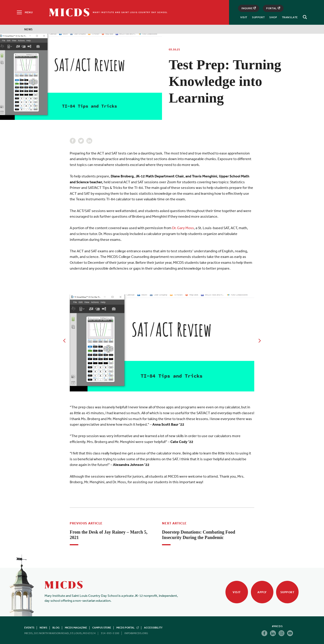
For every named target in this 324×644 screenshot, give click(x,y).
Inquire (249, 8)
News (29, 29)
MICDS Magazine (76, 628)
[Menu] (24, 12)
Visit (244, 17)
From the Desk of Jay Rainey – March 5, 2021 (109, 535)
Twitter (81, 141)
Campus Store (102, 628)
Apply (262, 592)
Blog (56, 628)
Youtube (290, 633)
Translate (290, 17)
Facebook (73, 141)
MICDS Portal (128, 628)
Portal (273, 8)
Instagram (281, 633)
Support (258, 17)
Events (29, 628)
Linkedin (89, 141)
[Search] (304, 17)
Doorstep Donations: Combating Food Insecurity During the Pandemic (199, 535)
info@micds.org (136, 633)
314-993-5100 (110, 633)
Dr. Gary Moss (183, 228)
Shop (273, 17)
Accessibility (153, 628)
